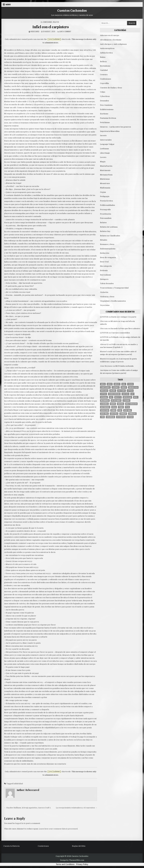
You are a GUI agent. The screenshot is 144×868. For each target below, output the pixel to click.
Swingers (104, 279)
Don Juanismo (106, 105)
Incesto (103, 135)
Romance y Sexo (107, 244)
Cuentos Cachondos (72, 10)
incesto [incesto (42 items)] (118, 397)
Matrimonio (105, 170)
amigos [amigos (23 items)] (117, 384)
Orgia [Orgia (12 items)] (114, 407)
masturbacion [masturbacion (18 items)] (131, 404)
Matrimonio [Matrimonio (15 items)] (105, 407)
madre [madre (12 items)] (113, 404)
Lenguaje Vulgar (107, 144)
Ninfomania (105, 188)
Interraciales (106, 140)
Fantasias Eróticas (108, 118)
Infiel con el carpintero (51, 27)
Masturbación (106, 166)
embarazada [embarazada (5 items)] (133, 387)
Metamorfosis (106, 175)
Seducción (105, 253)
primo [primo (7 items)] (121, 407)
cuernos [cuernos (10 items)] (116, 387)
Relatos (56, 22)
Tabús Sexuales (107, 283)
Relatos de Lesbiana (109, 227)
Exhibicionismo (107, 109)
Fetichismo (105, 122)
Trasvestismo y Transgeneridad (114, 288)
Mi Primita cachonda (124, 366)
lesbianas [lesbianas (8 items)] (104, 404)
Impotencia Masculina (110, 131)
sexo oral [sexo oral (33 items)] (104, 414)
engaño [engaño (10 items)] (113, 391)
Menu (8, 5)
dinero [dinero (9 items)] (124, 387)
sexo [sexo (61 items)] (120, 410)
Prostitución (106, 214)
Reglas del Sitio (79, 846)
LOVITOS (104, 317)
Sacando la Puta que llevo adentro (125, 329)
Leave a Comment (65, 31)
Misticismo (105, 179)
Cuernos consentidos (121, 333)
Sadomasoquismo (108, 249)
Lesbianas (104, 149)
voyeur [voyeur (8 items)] (130, 417)
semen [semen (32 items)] (113, 410)
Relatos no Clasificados (110, 236)
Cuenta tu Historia (11, 846)
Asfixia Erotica (106, 53)
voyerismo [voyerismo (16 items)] (121, 417)
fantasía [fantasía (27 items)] (125, 394)
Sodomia (104, 270)
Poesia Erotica (106, 201)
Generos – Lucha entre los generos (115, 127)
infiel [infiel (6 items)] (136, 397)
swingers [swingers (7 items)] (132, 414)
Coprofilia (104, 83)
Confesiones (48, 22)
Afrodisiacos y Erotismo (111, 40)
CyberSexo (105, 96)
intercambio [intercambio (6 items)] (116, 401)
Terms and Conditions (65, 864)
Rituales (104, 240)
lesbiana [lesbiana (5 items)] (126, 401)
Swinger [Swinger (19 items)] (123, 414)
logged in (19, 823)
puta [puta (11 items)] (127, 407)
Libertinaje (105, 153)
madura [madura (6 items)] (121, 404)
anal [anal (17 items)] (124, 384)
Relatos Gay (105, 231)
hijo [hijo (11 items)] (111, 397)
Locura (103, 157)
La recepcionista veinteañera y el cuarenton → (76, 808)
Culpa (103, 92)
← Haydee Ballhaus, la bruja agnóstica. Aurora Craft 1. (28, 808)
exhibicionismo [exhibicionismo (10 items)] (114, 394)
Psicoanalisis (106, 218)
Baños (103, 57)
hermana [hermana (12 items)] (104, 397)
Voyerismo (105, 305)
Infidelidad (18, 784)
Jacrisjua (104, 370)
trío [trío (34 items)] (102, 417)
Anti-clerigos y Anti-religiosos (113, 44)
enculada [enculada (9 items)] (104, 391)
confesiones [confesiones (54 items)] (105, 387)
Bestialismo (105, 66)
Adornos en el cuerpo (110, 35)
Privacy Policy (82, 864)
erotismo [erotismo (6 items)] (121, 391)
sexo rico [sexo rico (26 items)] (114, 414)
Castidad (104, 70)
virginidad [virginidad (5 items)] (110, 417)
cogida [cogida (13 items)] (130, 384)
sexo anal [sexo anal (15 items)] (128, 410)
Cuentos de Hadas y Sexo (111, 88)
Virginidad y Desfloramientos (113, 301)
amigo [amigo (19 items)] (110, 384)
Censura (104, 75)
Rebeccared (35, 31)
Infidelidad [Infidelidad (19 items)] (127, 397)
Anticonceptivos (107, 48)
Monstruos (105, 183)
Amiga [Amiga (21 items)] (103, 384)
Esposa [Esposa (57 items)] (130, 391)
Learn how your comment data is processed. (58, 829)
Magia (103, 162)
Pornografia (105, 210)
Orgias (103, 192)
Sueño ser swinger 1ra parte (124, 317)
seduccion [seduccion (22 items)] (105, 410)
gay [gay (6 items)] (132, 394)
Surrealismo (106, 275)
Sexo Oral (104, 262)
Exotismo (104, 114)
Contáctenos (43, 846)
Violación (104, 292)
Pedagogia (105, 196)
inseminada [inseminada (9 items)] (105, 401)
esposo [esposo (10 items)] (103, 394)
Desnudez (104, 101)
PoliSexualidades (108, 205)
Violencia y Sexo (107, 297)
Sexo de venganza (108, 257)
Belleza (103, 62)
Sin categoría (106, 266)
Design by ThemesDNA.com (72, 860)
